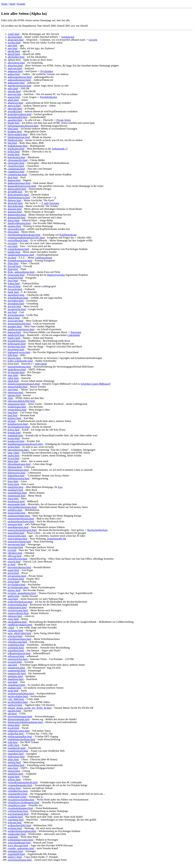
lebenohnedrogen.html (19, 464)
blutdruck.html (15, 140)
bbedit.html (13, 123)
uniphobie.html (15, 774)
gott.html (12, 312)
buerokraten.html (16, 157)
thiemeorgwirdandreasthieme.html (25, 722)
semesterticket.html (18, 659)
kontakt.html (14, 433)
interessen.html (15, 392)
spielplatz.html (15, 676)
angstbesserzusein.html (19, 86)
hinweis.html (14, 358)
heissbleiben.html (17, 341)
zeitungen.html (15, 851)
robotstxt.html (15, 616)
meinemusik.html (17, 496)
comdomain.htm (16, 169)
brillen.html (14, 152)
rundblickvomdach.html (20, 625)
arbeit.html (13, 100)
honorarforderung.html (19, 367)
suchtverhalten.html (18, 696)
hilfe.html (13, 355)
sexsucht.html (15, 662)
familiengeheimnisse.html (21, 255)
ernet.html (16, 395)
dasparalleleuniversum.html (22, 186)
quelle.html (13, 596)
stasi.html (13, 682)
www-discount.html (18, 845)
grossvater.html (15, 321)
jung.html (13, 412)
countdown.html (16, 172)
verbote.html (14, 788)
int (9, 395)
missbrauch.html (16, 501)
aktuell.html (14, 54)
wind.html (13, 837)
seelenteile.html (16, 648)
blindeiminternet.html (19, 137)
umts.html (13, 768)
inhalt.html (13, 381)
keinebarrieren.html (18, 424)
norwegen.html (15, 547)
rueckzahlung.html (17, 622)
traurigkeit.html (16, 754)
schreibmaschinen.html (19, 639)
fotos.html (13, 281)
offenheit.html (15, 553)
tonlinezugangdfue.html (20, 737)
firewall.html (14, 266)
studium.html (14, 688)
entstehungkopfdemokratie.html (24, 235)
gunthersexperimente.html (21, 329)
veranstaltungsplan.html (20, 785)
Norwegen (76, 332)
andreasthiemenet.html (19, 80)
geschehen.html (16, 301)
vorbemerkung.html (18, 811)
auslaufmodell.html (18, 117)
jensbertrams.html (17, 407)
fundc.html (13, 292)
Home (4, 4)
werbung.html (15, 828)
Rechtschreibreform (98, 530)
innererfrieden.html (18, 387)
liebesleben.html (16, 476)
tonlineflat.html (16, 734)
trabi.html (13, 742)
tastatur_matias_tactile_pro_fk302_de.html (30, 708)
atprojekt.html (15, 109)
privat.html (13, 573)
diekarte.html (14, 200)
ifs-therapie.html (16, 372)
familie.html (14, 252)
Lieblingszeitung (44, 258)
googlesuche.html (17, 309)
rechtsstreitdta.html (17, 605)
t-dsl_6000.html (16, 699)
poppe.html (13, 570)
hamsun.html (14, 332)
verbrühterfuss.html (18, 791)
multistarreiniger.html (19, 516)
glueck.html (14, 318)
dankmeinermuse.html (19, 183)
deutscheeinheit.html (18, 195)
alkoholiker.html (16, 57)
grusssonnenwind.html (19, 324)
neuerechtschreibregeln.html (22, 530)
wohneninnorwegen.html (20, 840)
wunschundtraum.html (19, 843)
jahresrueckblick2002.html (21, 401)
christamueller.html (18, 160)
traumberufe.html (17, 748)
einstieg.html (14, 226)
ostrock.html (14, 562)
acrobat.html (14, 43)
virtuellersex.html (17, 805)
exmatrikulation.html (18, 249)
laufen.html (13, 456)
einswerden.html (16, 229)
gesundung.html (16, 304)
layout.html (13, 458)
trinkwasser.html (16, 757)
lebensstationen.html (18, 470)
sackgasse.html (15, 630)
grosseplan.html (16, 315)
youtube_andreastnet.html (21, 848)
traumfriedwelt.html (18, 751)
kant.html (13, 415)
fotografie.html (15, 278)
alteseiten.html (15, 66)
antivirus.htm (14, 94)
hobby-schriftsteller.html (20, 361)
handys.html (14, 338)
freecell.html (14, 286)
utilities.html (14, 780)
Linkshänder (74, 335)
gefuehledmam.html (18, 298)
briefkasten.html (16, 149)
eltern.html (13, 232)
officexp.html (15, 556)
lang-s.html (13, 453)
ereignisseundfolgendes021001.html (26, 238)
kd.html (12, 421)
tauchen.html (14, 711)
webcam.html (15, 823)
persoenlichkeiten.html (19, 567)
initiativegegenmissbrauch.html (24, 384)
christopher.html (16, 163)
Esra (60, 487)
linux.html (13, 481)
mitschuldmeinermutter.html (22, 507)
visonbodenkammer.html (20, 808)
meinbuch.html (15, 490)
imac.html (13, 375)
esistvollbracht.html (18, 240)
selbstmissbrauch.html (19, 653)
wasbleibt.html (15, 817)
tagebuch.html (15, 705)
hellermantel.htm (16, 344)
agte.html (12, 45)
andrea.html (14, 74)
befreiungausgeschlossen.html (23, 126)
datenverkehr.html (17, 189)
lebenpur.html (15, 467)
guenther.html (15, 326)
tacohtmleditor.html (18, 702)
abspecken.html (16, 40)
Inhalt (12, 4)
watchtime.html (16, 820)
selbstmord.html (16, 656)
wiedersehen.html (17, 834)
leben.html (13, 461)
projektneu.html (16, 579)
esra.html (12, 243)
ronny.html (13, 619)
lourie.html (13, 484)
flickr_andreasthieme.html (21, 272)
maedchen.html (15, 487)
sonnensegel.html (17, 671)
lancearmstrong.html (18, 450)
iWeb (10, 398)
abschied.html (15, 37)
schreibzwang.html (17, 642)
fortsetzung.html (16, 275)
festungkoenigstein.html (20, 261)
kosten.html (14, 438)
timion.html (14, 725)
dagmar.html (14, 180)
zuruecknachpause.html (20, 860)
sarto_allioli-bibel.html (19, 633)
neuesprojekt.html (17, 536)
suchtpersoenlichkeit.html (21, 693)
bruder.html (14, 154)
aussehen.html (15, 120)
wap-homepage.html (18, 814)
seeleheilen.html (16, 645)
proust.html (13, 582)
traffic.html (13, 745)
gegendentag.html (27, 593)
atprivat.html (14, 106)
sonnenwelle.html (17, 673)
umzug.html (14, 771)
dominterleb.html (17, 218)
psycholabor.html (17, 585)
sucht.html (13, 691)
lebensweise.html (17, 473)
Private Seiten (64, 120)
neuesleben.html (16, 533)
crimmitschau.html (17, 175)
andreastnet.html (16, 83)
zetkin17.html (15, 857)
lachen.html (14, 447)
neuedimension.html (18, 527)
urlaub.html (14, 777)
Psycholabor (47, 71)
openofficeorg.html (17, 559)
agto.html (13, 48)
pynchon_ (13, 593)
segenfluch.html (16, 650)
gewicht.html (14, 306)
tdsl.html (12, 714)
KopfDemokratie (68, 235)
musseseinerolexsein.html (21, 519)
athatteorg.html (15, 103)
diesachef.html (15, 203)
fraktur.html (14, 283)
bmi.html (12, 143)
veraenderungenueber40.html (23, 782)
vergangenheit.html (18, 794)
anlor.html (13, 88)
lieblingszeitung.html (19, 478)
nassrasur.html (15, 524)
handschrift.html (16, 335)
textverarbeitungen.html (20, 716)
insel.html (13, 390)
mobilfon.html (15, 510)
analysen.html (15, 68)
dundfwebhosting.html (19, 223)
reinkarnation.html (17, 607)
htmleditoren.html (17, 369)
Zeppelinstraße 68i (56, 539)
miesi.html (13, 499)
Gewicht (93, 40)
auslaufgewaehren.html (20, 114)
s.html (11, 628)
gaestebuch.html (16, 295)
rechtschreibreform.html (20, 602)
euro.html (13, 246)
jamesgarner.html (17, 404)
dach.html (13, 177)
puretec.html (14, 590)
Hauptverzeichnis (56, 275)
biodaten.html (15, 131)
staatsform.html (16, 679)
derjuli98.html (15, 192)
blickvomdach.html (18, 134)
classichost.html (16, 166)
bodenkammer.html (18, 146)
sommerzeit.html (16, 668)
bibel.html (13, 129)
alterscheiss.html (16, 63)
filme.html (13, 263)
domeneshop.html (17, 215)
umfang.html (14, 762)
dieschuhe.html (15, 206)
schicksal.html (15, 636)
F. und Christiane (50, 203)
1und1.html (13, 34)
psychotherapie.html (18, 587)
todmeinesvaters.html (19, 731)
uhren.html (13, 759)
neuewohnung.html (17, 539)
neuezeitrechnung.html (19, 542)
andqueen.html (15, 71)
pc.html (11, 564)
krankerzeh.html (16, 441)
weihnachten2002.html (19, 825)
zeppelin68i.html (16, 854)
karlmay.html (14, 418)
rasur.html (13, 599)
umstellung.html (16, 765)
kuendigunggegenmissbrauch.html (25, 444)
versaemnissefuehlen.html (21, 800)
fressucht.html (15, 289)
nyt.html (12, 550)
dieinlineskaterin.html (19, 197)
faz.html (12, 258)
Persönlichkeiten (49, 97)
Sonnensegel (68, 37)
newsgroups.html (16, 544)
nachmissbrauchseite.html (21, 521)
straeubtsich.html (16, 685)
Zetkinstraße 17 (60, 149)
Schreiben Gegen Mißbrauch (95, 384)
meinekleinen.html (17, 493)
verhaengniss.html (17, 797)
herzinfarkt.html (16, 349)
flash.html (13, 269)
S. (55, 197)
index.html (41, 364)
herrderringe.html (17, 347)
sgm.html (12, 665)
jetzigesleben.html (17, 410)
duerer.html (13, 220)
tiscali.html (13, 728)
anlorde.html (14, 91)
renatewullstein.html (18, 613)
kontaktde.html (15, 435)
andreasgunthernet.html (20, 77)
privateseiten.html (17, 576)
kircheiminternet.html (19, 427)
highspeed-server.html (19, 352)
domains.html (15, 209)
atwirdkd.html (15, 111)
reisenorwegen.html (18, 610)
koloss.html (14, 430)
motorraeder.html (17, 504)
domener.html (15, 212)
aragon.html (14, 97)
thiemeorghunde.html (19, 719)
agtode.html (14, 51)
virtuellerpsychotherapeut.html (23, 802)
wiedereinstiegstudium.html (22, 831)
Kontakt (21, 4)
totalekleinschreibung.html (21, 739)
